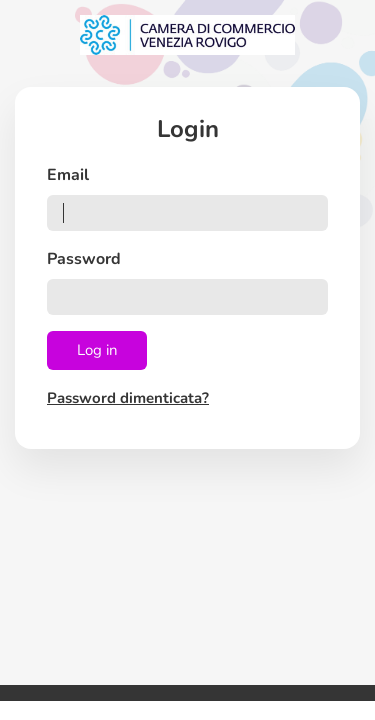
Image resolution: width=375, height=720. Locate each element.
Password (84, 259)
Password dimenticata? (128, 398)
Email (68, 175)
